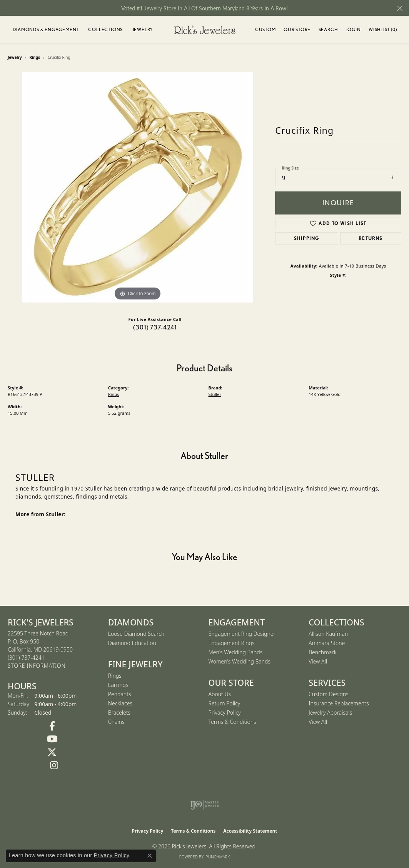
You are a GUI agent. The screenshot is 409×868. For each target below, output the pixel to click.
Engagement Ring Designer (242, 634)
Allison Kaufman (328, 634)
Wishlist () (383, 31)
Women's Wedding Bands (240, 661)
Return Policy (225, 703)
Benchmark (322, 652)
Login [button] (353, 31)
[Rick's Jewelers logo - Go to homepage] (205, 30)
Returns (371, 238)
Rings (114, 394)
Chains (116, 722)
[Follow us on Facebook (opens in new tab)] (52, 726)
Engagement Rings (232, 643)
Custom (265, 29)
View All (318, 661)
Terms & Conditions (232, 722)
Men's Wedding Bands (236, 652)
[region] (138, 187)
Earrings (118, 685)
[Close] (400, 8)
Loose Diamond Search (136, 634)
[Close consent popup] (150, 856)
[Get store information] (37, 666)
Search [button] (328, 29)
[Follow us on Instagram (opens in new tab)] (54, 765)
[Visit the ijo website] (204, 805)
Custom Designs (329, 694)
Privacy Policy (225, 713)
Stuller (215, 394)
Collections (105, 29)
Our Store (297, 29)
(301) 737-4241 (155, 327)
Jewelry (143, 29)
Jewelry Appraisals (330, 713)
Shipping (307, 238)
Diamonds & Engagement (46, 29)
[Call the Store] (26, 658)
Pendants (120, 694)
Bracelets (119, 713)
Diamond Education (132, 643)
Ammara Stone (327, 643)
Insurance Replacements (339, 703)
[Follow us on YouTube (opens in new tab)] (52, 739)
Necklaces (120, 703)
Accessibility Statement (250, 831)
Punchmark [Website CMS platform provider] (218, 857)
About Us (220, 694)
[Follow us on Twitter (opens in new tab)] (52, 752)
